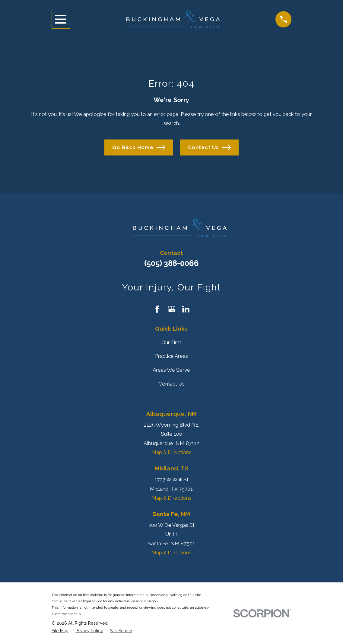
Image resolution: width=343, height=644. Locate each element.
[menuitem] (60, 631)
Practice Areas (171, 356)
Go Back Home (139, 147)
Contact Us (209, 147)
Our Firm (171, 342)
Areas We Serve (171, 370)
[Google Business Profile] (172, 309)
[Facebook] (157, 309)
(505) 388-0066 (171, 263)
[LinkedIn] (186, 309)
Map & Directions (171, 452)
